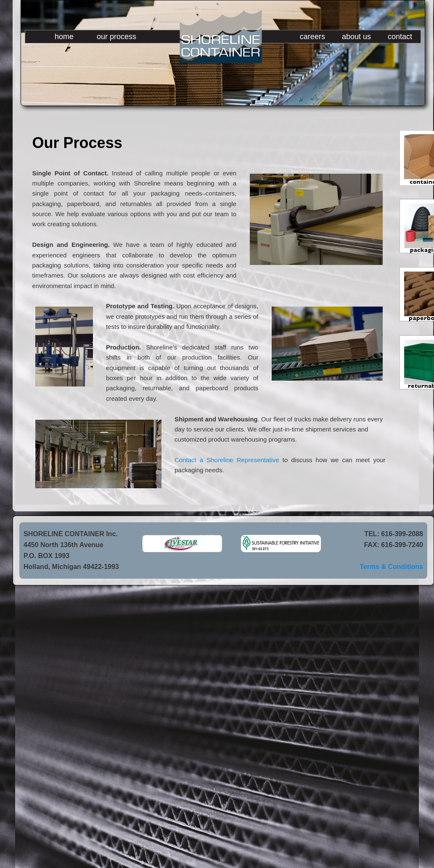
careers (312, 37)
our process (116, 37)
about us (356, 37)
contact (400, 37)
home (64, 37)
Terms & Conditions (391, 567)
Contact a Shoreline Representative (227, 460)
